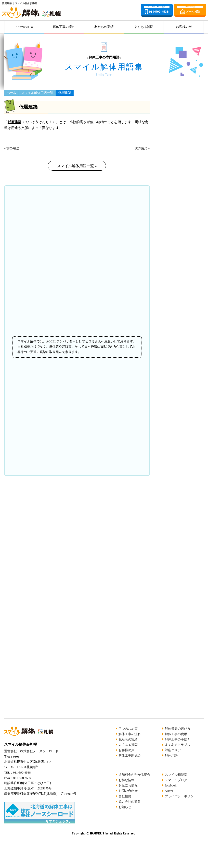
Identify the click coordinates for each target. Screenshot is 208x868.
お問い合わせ (128, 791)
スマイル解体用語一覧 (37, 97)
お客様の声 (184, 27)
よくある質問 (144, 27)
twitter (169, 791)
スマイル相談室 (176, 775)
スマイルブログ (176, 780)
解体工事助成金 (130, 756)
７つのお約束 (24, 27)
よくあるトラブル (178, 745)
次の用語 (141, 148)
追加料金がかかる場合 (134, 775)
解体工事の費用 (176, 734)
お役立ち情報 (128, 785)
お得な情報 (126, 780)
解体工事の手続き (178, 739)
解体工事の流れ (64, 27)
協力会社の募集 (130, 802)
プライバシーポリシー (181, 796)
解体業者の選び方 (178, 729)
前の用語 (13, 148)
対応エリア (173, 750)
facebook (171, 785)
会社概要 (125, 796)
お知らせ (125, 807)
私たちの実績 (104, 27)
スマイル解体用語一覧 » (77, 166)
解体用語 (171, 756)
